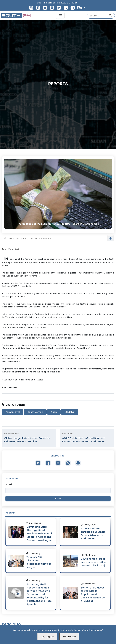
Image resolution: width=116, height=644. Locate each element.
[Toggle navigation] (60, 16)
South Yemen (35, 412)
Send (58, 499)
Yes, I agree (47, 637)
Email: (9, 484)
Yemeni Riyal (13, 412)
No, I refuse (69, 637)
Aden (54, 412)
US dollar (70, 412)
